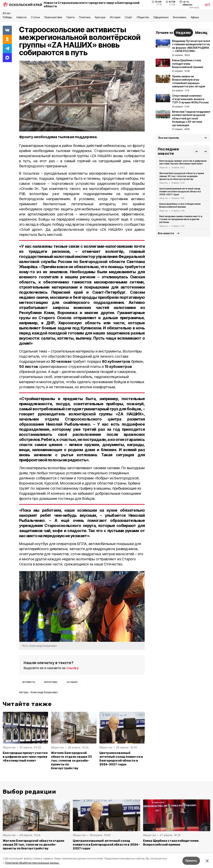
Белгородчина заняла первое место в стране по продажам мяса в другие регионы (181, 219)
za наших (72, 682)
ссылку (72, 668)
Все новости (166, 233)
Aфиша (195, 17)
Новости (21, 17)
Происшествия (53, 17)
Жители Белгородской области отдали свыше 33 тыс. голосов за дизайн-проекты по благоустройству (71, 761)
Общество (143, 17)
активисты (29, 682)
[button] (197, 151)
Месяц (201, 33)
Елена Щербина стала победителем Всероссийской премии (180, 205)
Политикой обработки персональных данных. (32, 863)
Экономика (179, 17)
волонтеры (51, 682)
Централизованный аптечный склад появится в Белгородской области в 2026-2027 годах (121, 759)
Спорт (128, 17)
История (115, 17)
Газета (71, 17)
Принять (191, 861)
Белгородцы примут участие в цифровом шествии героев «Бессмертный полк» (25, 757)
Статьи (35, 17)
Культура (100, 17)
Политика (85, 17)
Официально (161, 17)
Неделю (183, 33)
